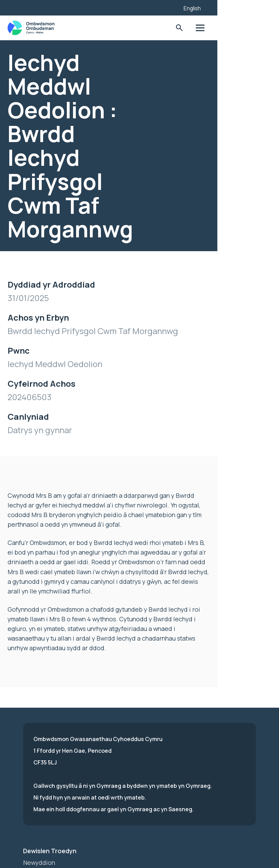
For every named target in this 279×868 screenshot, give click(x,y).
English (238, 8)
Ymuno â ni (39, 768)
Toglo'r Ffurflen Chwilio (224, 28)
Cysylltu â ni (41, 803)
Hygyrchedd (41, 780)
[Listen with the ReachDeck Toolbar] (213, 7)
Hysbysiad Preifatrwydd (58, 792)
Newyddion (40, 757)
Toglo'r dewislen (246, 28)
